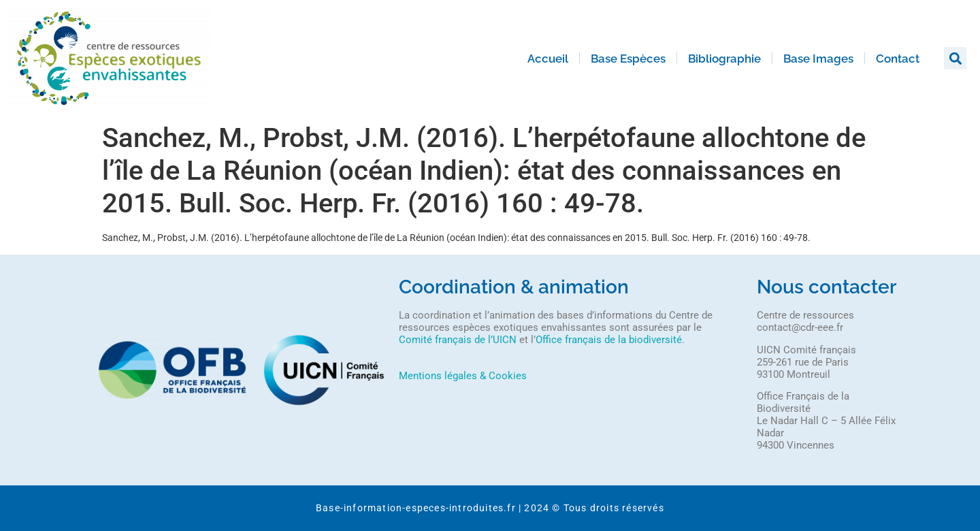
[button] (955, 58)
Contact (898, 59)
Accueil (548, 59)
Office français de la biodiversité (609, 340)
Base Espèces (628, 59)
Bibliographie (724, 59)
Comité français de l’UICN (458, 340)
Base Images (818, 59)
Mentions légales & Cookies (463, 376)
